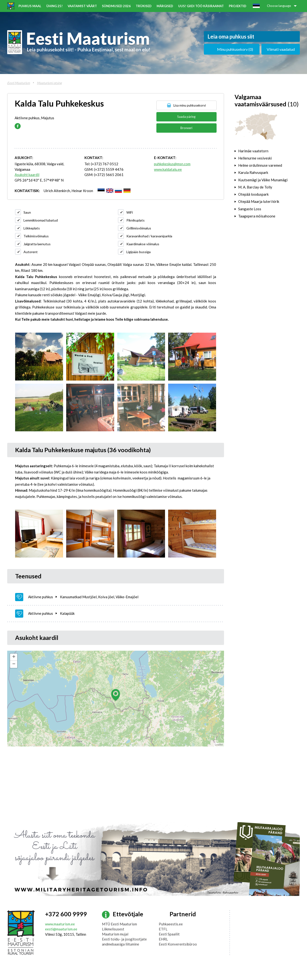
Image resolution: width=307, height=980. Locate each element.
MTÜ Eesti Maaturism (119, 924)
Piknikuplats (136, 220)
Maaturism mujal (115, 934)
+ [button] (14, 657)
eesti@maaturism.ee (61, 929)
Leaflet (219, 745)
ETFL (163, 929)
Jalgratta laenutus (37, 244)
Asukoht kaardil (27, 175)
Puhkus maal (30, 6)
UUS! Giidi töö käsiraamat (201, 6)
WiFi (130, 212)
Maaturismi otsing (49, 83)
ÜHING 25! (54, 6)
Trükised (144, 6)
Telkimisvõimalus (36, 236)
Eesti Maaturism (19, 83)
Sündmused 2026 (116, 6)
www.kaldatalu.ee (168, 169)
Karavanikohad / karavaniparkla (149, 236)
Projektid (238, 6)
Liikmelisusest (113, 929)
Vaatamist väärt (82, 6)
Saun (27, 212)
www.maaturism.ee (60, 924)
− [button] (14, 664)
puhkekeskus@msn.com (172, 164)
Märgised (165, 6)
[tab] (267, 151)
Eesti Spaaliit (169, 934)
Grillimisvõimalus (139, 228)
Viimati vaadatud (281, 49)
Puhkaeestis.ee (171, 924)
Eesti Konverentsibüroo (178, 944)
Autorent (31, 252)
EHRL (163, 939)
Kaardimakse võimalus (143, 244)
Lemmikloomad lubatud (41, 220)
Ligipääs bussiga (139, 252)
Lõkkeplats (32, 228)
